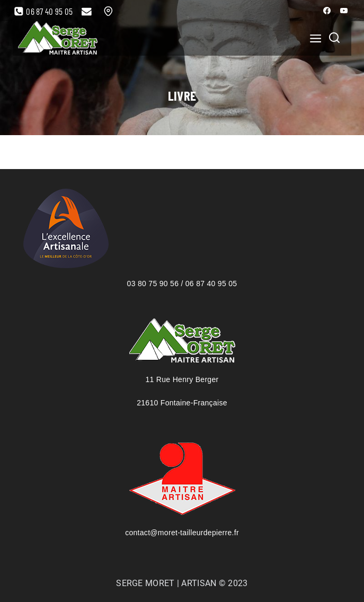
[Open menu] (312, 38)
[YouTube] (344, 11)
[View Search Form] (334, 39)
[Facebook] (327, 11)
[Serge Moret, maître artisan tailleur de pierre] (58, 38)
